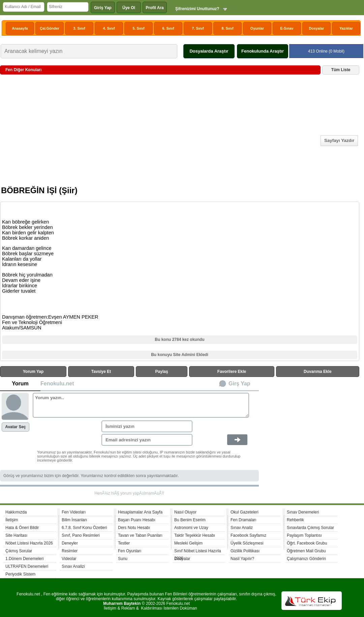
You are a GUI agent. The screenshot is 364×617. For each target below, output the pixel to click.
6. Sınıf (168, 28)
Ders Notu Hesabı (134, 528)
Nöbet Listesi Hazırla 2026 (29, 543)
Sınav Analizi (73, 566)
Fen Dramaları (244, 520)
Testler (124, 543)
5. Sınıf (139, 28)
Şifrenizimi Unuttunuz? (197, 9)
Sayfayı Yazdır (339, 140)
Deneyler (70, 543)
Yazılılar (346, 28)
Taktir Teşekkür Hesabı (195, 535)
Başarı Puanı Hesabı (137, 520)
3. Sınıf (79, 28)
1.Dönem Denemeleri (24, 559)
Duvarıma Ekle (318, 372)
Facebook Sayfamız (248, 535)
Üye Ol (129, 8)
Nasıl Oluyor (185, 512)
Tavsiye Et (101, 372)
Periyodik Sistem (20, 574)
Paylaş (162, 372)
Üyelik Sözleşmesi (247, 543)
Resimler (70, 551)
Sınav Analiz (242, 528)
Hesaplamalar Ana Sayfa (140, 512)
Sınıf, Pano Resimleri (81, 535)
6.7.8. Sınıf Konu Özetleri (84, 528)
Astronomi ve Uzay (191, 528)
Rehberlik (295, 520)
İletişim (12, 520)
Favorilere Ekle (232, 372)
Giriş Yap (103, 8)
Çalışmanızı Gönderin (306, 559)
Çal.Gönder (49, 28)
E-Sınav (287, 28)
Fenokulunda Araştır (263, 51)
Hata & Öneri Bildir (22, 528)
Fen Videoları (74, 512)
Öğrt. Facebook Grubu (307, 543)
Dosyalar (316, 28)
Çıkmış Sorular (19, 551)
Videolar (69, 559)
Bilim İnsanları (74, 520)
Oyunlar (257, 28)
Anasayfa (20, 28)
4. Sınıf (109, 28)
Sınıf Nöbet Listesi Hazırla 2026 (198, 552)
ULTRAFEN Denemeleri (27, 566)
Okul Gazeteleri (245, 512)
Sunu (123, 559)
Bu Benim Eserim (190, 520)
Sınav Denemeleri (303, 512)
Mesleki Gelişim (188, 543)
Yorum (20, 384)
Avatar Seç (16, 427)
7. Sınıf (198, 28)
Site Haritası (16, 535)
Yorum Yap (33, 372)
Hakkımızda (16, 512)
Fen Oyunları (130, 551)
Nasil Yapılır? (242, 559)
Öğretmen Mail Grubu (306, 551)
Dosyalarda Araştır (209, 51)
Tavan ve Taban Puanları (140, 535)
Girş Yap (239, 384)
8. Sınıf (228, 28)
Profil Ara (155, 8)
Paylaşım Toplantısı (304, 535)
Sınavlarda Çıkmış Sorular (310, 528)
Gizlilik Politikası (245, 551)
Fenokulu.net (57, 384)
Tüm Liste (341, 70)
